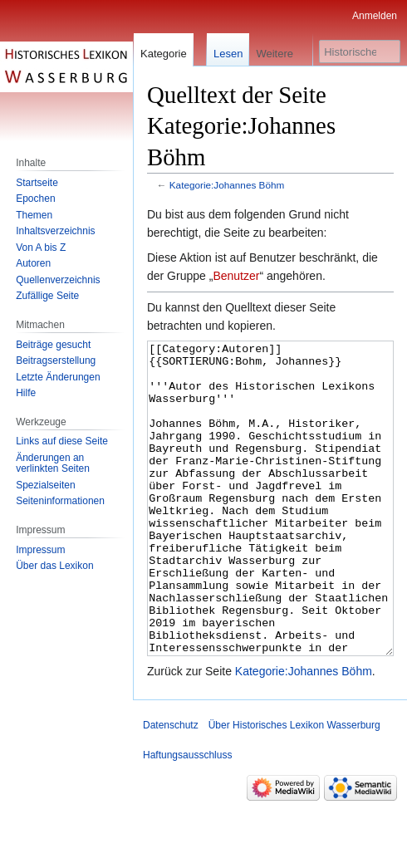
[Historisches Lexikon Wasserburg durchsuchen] (360, 51)
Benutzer (236, 276)
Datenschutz (171, 787)
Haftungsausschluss (187, 817)
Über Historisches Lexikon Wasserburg (294, 787)
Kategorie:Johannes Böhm (227, 185)
